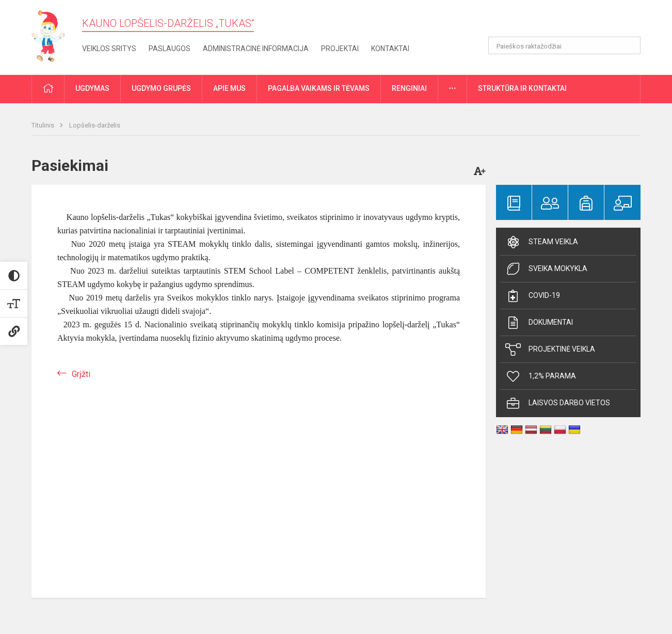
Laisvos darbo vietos (558, 403)
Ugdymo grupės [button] (161, 88)
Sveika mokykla (546, 269)
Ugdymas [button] (92, 88)
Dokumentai (539, 323)
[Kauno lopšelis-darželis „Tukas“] (53, 35)
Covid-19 (533, 296)
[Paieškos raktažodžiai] (564, 45)
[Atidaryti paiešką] (629, 45)
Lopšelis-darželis (95, 125)
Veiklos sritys (109, 49)
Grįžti (81, 374)
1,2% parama (541, 376)
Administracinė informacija (256, 49)
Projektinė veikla (550, 350)
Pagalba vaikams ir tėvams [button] (319, 88)
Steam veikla (542, 242)
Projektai (340, 49)
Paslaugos (170, 49)
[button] (570, 22)
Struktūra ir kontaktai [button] (522, 88)
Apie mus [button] (229, 88)
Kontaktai (390, 49)
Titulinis (44, 125)
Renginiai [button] (409, 88)
